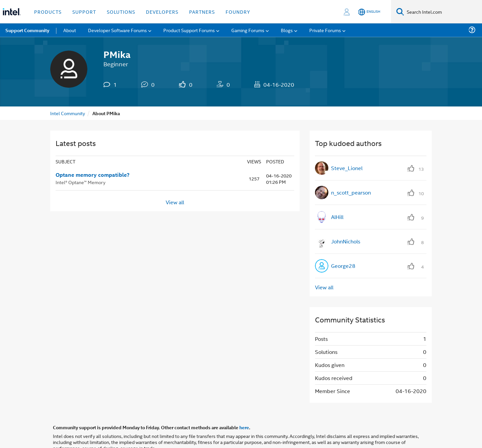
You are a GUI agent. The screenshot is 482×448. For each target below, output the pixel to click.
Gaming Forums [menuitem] (248, 30)
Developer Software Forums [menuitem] (117, 30)
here (244, 427)
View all (175, 202)
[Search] (400, 12)
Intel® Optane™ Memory (81, 182)
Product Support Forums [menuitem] (189, 30)
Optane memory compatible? (93, 175)
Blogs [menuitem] (287, 30)
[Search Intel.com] (443, 12)
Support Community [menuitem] (27, 30)
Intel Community (68, 113)
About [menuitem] (70, 30)
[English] (369, 12)
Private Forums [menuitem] (325, 30)
